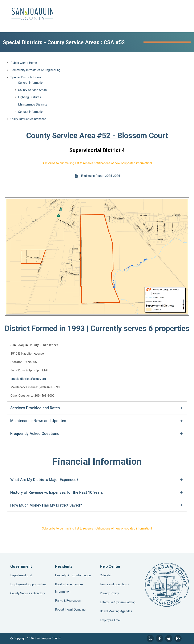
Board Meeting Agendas (116, 611)
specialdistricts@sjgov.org (28, 379)
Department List (21, 575)
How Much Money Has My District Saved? (46, 505)
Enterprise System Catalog (118, 602)
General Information (31, 83)
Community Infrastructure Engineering (35, 70)
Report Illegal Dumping (70, 609)
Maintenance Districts (33, 104)
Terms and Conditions (114, 584)
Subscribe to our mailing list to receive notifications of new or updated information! (97, 163)
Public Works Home (24, 63)
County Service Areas (32, 90)
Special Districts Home (26, 77)
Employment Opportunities (28, 584)
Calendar (106, 575)
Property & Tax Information (73, 575)
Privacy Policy (109, 593)
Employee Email (111, 620)
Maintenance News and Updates (38, 421)
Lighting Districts (30, 97)
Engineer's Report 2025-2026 (97, 176)
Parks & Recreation (68, 601)
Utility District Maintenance (28, 119)
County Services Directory (28, 593)
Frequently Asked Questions (35, 434)
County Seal (167, 585)
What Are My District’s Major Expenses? (44, 480)
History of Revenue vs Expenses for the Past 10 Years (57, 492)
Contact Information (31, 112)
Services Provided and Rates (35, 408)
